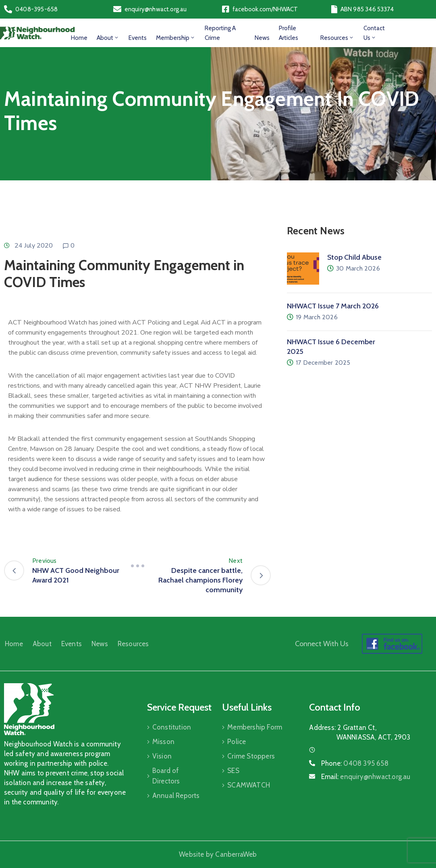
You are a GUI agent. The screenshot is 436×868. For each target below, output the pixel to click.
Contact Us (374, 33)
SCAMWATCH (249, 785)
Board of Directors (166, 776)
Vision (162, 756)
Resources (337, 38)
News (262, 38)
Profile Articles (289, 33)
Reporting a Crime (220, 33)
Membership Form (255, 727)
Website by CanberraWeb (218, 854)
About (108, 38)
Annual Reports (176, 796)
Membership (176, 38)
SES (233, 771)
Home (79, 38)
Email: (366, 777)
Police (237, 742)
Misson (163, 742)
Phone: (355, 763)
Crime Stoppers (251, 756)
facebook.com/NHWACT (265, 9)
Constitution (172, 727)
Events (138, 38)
